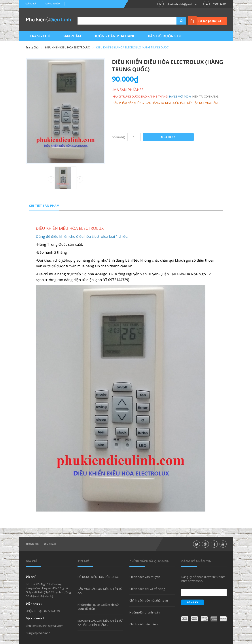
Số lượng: (119, 137)
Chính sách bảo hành (144, 624)
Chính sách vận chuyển (145, 577)
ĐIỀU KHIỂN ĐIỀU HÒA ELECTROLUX (67, 47)
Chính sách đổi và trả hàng (147, 589)
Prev (51, 180)
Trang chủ (32, 47)
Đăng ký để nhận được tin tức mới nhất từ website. (203, 579)
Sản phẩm (50, 544)
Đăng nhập (53, 4)
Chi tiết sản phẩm (44, 206)
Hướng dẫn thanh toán (145, 612)
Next (80, 179)
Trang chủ (33, 544)
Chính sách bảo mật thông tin (149, 600)
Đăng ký (31, 4)
